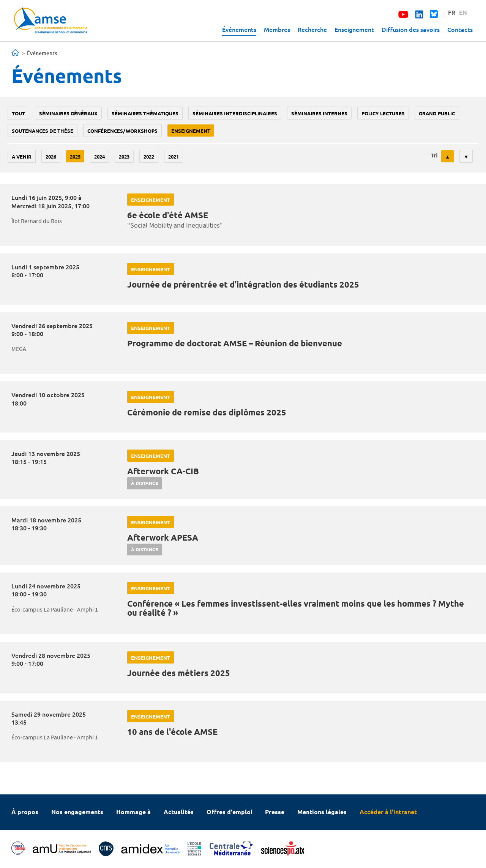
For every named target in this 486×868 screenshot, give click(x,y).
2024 (99, 156)
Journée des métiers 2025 (179, 673)
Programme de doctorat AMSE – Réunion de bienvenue (235, 343)
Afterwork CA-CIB (163, 471)
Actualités (179, 812)
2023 (124, 156)
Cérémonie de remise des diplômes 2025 (207, 412)
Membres (277, 29)
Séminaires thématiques (145, 113)
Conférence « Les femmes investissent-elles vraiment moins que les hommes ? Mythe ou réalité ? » (296, 608)
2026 (51, 156)
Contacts (460, 29)
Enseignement (354, 29)
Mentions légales (322, 812)
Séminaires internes (319, 113)
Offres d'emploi (230, 812)
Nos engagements (77, 812)
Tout (18, 113)
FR (452, 12)
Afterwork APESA (163, 537)
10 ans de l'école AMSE (172, 732)
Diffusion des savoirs (411, 29)
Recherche (312, 29)
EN (463, 12)
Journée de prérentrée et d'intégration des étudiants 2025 (243, 284)
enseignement (191, 131)
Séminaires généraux (68, 113)
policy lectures (383, 113)
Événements (239, 29)
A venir (22, 156)
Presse (275, 812)
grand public (437, 113)
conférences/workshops (122, 131)
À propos (25, 812)
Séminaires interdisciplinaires (235, 113)
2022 (149, 156)
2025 (75, 156)
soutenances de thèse (43, 131)
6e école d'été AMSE (168, 215)
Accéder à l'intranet (388, 812)
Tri (434, 156)
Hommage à (133, 812)
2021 (174, 156)
